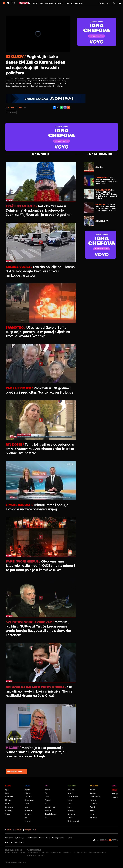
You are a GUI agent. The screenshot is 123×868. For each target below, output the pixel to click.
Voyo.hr (22, 852)
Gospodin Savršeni (51, 814)
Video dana (94, 817)
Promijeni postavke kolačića (15, 842)
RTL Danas (8, 800)
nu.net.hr (42, 855)
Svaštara (93, 810)
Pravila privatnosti (58, 838)
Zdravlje (70, 817)
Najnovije (115, 794)
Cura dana (93, 793)
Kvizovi (92, 814)
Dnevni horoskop (95, 797)
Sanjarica (115, 797)
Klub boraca (28, 797)
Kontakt (69, 838)
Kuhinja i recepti (73, 797)
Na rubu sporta (29, 800)
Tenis (26, 807)
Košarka (27, 803)
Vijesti (7, 790)
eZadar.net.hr (32, 855)
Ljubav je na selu (50, 807)
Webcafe (59, 3)
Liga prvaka (28, 814)
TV (46, 803)
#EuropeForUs (77, 3)
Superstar (48, 810)
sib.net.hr (45, 852)
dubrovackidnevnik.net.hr (98, 852)
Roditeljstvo (71, 814)
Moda (70, 807)
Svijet (7, 793)
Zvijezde (48, 790)
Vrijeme (8, 814)
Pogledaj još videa (16, 771)
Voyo (47, 817)
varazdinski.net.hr (69, 852)
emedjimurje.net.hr (34, 852)
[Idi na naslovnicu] (10, 5)
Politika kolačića (45, 838)
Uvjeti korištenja (32, 838)
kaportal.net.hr (56, 852)
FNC (26, 817)
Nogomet (28, 790)
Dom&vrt (70, 793)
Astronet (93, 790)
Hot (42, 3)
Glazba (47, 797)
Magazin (49, 3)
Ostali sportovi (29, 810)
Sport (36, 3)
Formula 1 (28, 821)
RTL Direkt (8, 803)
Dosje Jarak (9, 810)
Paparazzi (48, 800)
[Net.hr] (114, 840)
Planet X (93, 807)
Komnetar (93, 800)
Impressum (9, 838)
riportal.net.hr (82, 852)
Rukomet (27, 793)
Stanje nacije (9, 807)
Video (115, 790)
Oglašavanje (19, 838)
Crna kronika (9, 797)
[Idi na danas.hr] (25, 3)
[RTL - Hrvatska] (104, 840)
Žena (67, 3)
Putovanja (71, 810)
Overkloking (94, 803)
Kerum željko (11, 112)
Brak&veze (71, 790)
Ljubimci (70, 803)
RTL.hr (8, 852)
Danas (8, 786)
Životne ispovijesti (73, 821)
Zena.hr (15, 852)
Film (46, 793)
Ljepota (70, 800)
